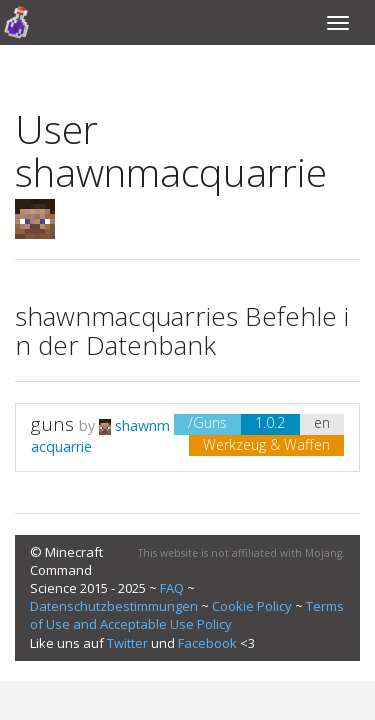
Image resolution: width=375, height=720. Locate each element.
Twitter (127, 643)
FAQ (172, 588)
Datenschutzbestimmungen (114, 606)
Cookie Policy (252, 606)
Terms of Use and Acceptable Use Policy (187, 615)
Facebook (207, 643)
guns (55, 424)
